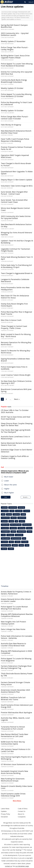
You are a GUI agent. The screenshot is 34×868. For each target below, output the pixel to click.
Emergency (11, 535)
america (15, 545)
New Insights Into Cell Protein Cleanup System (13, 623)
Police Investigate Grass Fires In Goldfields (14, 368)
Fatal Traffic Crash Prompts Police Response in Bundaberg (15, 140)
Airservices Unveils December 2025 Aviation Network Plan (15, 691)
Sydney (18, 542)
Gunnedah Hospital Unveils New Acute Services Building (14, 772)
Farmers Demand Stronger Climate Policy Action (15, 683)
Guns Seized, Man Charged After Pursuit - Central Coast (14, 193)
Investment (5, 528)
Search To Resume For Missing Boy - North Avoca (16, 352)
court (27, 545)
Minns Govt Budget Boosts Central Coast (15, 209)
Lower (7, 481)
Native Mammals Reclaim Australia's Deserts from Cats (16, 444)
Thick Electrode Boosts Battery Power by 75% (17, 675)
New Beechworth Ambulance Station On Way (16, 225)
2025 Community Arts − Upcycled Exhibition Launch (15, 34)
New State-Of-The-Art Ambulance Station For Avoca (15, 297)
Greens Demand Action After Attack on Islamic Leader (16, 600)
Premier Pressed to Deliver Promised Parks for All (16, 148)
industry (29, 528)
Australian (19, 511)
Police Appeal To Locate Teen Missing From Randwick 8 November (17, 65)
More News (17, 801)
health (23, 514)
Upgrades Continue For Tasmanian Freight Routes (15, 250)
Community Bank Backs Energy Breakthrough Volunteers (14, 81)
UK (17, 521)
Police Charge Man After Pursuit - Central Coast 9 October (15, 118)
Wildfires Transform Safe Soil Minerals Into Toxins (13, 699)
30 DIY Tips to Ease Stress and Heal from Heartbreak (16, 418)
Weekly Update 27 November (13, 41)
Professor (16, 514)
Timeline (5, 586)
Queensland (22, 518)
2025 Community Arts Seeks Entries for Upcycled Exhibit (16, 217)
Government (13, 507)
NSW (3, 514)
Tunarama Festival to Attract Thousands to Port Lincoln (13, 728)
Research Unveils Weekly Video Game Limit (17, 787)
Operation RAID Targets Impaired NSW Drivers (15, 156)
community (5, 511)
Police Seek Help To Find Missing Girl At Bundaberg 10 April (16, 266)
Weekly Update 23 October (12, 88)
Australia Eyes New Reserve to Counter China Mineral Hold (13, 645)
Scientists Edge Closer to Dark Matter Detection (17, 451)
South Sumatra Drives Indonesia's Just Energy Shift (17, 706)
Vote (6, 497)
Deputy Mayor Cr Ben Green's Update (17, 180)
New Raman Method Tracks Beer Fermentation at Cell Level (15, 735)
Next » (17, 399)
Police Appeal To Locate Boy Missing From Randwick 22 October (16, 95)
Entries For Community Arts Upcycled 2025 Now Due (17, 73)
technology (22, 528)
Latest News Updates (5, 810)
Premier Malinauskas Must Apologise (16, 713)
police (12, 511)
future (12, 542)
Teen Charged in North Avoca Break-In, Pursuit (16, 164)
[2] (24, 850)
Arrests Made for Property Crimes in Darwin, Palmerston (16, 593)
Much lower (9, 477)
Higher (7, 489)
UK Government (16, 538)
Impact (21, 545)
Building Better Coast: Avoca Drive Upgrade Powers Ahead (15, 57)
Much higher (9, 493)
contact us (8, 866)
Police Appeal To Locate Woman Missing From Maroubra (14, 608)
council (12, 521)
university (22, 507)
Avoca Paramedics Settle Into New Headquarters (15, 289)
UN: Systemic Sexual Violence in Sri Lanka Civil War (16, 750)
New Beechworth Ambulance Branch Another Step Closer (16, 132)
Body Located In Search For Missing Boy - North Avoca (16, 335)
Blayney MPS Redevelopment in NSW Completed (16, 652)
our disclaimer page (22, 866)
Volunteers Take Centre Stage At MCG (17, 186)
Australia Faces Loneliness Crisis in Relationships (15, 438)
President (25, 542)
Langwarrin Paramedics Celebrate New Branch (15, 280)
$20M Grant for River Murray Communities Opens (13, 743)
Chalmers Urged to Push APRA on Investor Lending (15, 457)
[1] (22, 850)
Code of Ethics (23, 809)
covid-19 (22, 521)
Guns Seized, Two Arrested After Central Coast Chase (14, 201)
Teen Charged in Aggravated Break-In (17, 273)
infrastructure (27, 525)
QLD (24, 538)
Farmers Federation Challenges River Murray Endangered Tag (16, 667)
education (13, 528)
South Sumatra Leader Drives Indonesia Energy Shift (13, 795)
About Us (21, 814)
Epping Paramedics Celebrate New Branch (15, 360)
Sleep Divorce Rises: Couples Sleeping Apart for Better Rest (17, 425)
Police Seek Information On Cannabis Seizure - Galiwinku (17, 637)
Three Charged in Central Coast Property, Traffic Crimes (14, 327)
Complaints (22, 817)
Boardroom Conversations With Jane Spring (16, 390)
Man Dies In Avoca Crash (11, 320)
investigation (6, 531)
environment (6, 518)
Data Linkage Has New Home (13, 629)
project (30, 531)
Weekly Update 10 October (12, 111)
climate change (6, 545)
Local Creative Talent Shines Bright (16, 375)
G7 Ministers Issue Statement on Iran (16, 764)
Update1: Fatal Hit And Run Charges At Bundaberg (17, 242)
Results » (26, 497)
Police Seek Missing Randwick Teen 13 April (17, 258)
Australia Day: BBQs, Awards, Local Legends (15, 719)
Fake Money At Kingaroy (11, 125)
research (27, 511)
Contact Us (22, 811)
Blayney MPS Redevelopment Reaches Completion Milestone (17, 615)
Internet (4, 549)
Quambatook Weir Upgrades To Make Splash (17, 173)
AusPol (14, 531)
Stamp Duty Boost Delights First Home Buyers (14, 305)
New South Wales (16, 525)
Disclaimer (4, 817)
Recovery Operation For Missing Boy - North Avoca (17, 344)
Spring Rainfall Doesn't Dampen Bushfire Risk (14, 26)
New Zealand (6, 538)
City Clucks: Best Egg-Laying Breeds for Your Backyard (16, 431)
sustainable (19, 535)
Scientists (5, 542)
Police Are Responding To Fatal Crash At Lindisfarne (16, 103)
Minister (14, 518)
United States (22, 531)
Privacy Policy (5, 814)
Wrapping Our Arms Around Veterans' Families (17, 234)
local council (5, 525)
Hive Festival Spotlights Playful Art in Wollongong (17, 758)
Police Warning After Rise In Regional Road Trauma (16, 313)
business (5, 521)
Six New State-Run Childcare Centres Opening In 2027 (16, 382)
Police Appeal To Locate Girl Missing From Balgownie (16, 660)
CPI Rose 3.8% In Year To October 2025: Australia (15, 411)
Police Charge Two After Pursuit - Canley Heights (15, 48)
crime (4, 535)
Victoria (9, 514)
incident (11, 549)
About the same (10, 485)
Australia (5, 507)
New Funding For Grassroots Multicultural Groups (13, 780)
